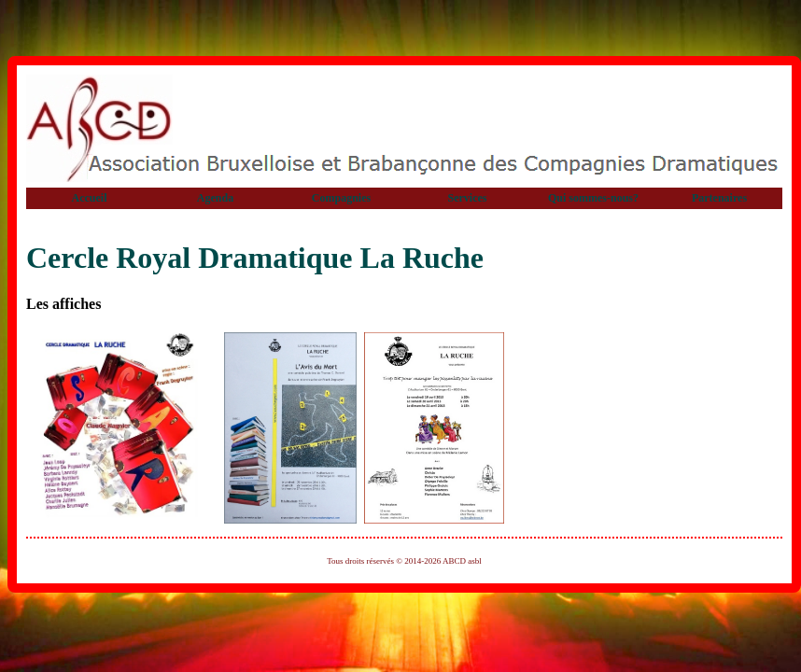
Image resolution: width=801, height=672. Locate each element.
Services (468, 198)
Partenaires (719, 198)
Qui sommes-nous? (593, 198)
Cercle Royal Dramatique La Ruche (255, 258)
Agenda (215, 198)
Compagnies (341, 198)
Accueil (90, 198)
